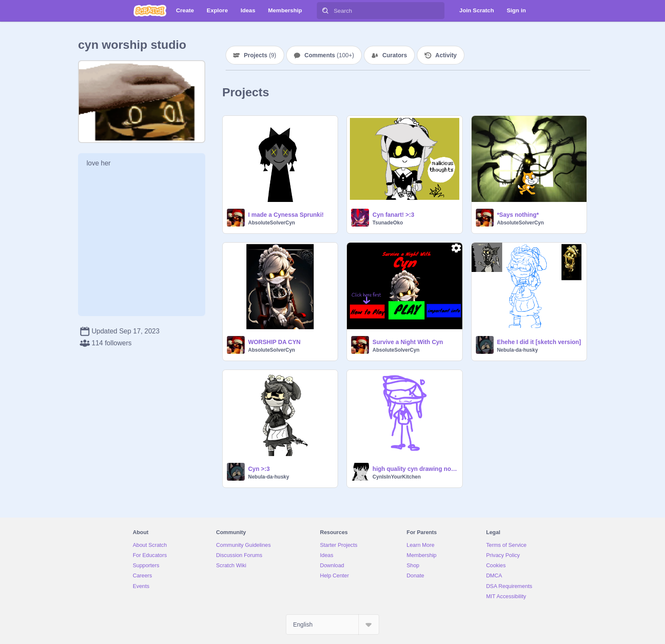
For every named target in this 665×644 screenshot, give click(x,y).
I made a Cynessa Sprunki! (286, 215)
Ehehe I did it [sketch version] (539, 342)
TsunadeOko (388, 223)
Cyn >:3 (259, 469)
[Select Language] (332, 624)
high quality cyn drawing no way (415, 469)
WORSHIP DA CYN (274, 342)
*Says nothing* (518, 215)
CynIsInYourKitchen (397, 477)
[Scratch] (150, 11)
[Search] (325, 11)
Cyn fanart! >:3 (393, 215)
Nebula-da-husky (518, 350)
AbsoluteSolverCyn (272, 223)
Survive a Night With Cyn (408, 342)
